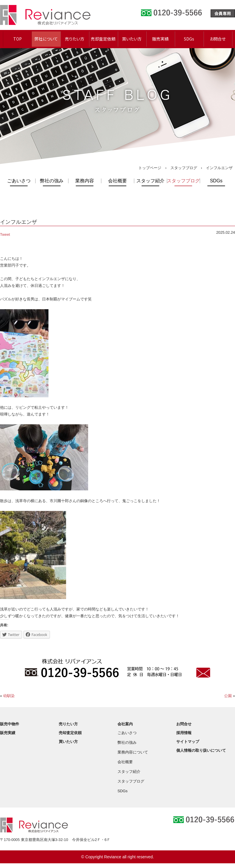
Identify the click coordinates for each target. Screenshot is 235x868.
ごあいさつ (19, 181)
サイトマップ (188, 742)
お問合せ (218, 39)
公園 (228, 696)
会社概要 (117, 181)
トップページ (150, 168)
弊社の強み (52, 181)
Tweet (5, 234)
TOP (17, 39)
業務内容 (85, 181)
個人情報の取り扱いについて (201, 750)
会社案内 (125, 724)
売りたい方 (75, 39)
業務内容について (133, 752)
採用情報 (184, 733)
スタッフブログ (184, 168)
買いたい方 (132, 39)
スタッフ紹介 (150, 181)
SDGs (189, 39)
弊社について (46, 39)
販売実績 (160, 39)
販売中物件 (10, 724)
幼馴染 (9, 696)
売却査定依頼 (103, 39)
